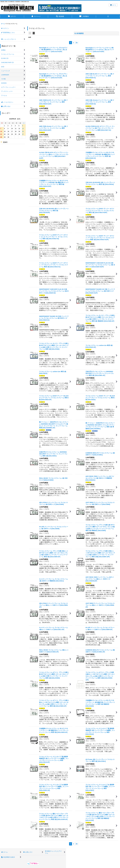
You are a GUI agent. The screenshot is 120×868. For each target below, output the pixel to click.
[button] (60, 17)
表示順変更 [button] (79, 33)
